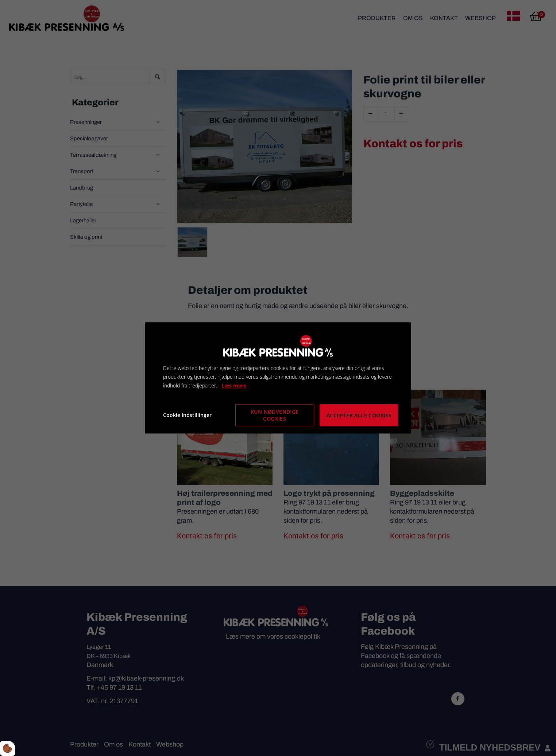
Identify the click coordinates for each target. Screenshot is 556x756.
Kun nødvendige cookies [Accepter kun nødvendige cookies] (275, 416)
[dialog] (278, 378)
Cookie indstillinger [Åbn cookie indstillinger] (187, 415)
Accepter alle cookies (359, 415)
